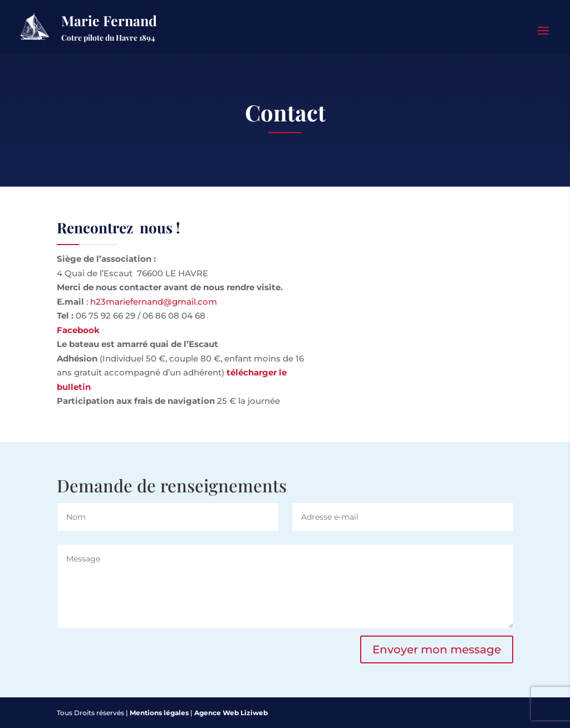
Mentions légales (159, 713)
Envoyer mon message (437, 649)
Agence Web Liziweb (231, 713)
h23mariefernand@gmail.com (154, 302)
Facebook (78, 330)
